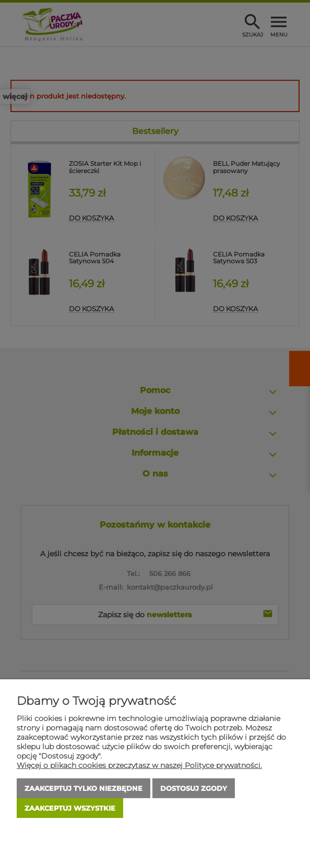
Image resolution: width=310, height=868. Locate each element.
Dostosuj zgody (194, 788)
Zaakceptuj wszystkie (70, 808)
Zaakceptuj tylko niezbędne (84, 788)
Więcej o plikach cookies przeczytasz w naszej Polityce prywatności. (139, 765)
